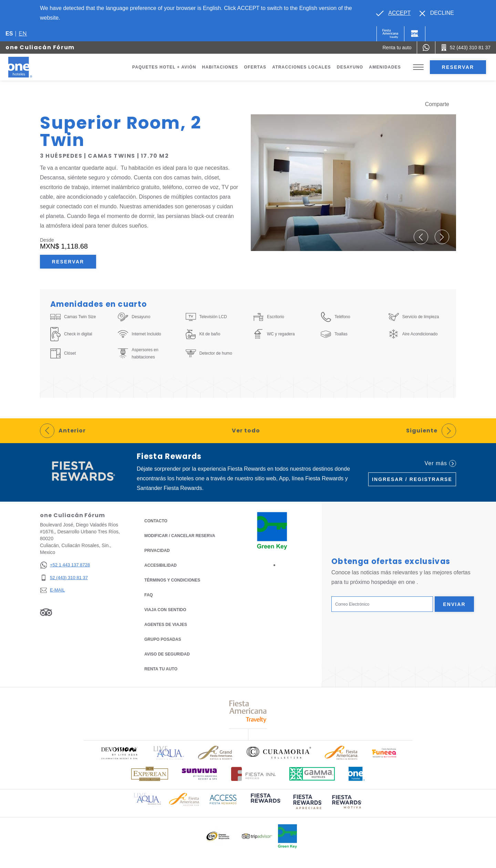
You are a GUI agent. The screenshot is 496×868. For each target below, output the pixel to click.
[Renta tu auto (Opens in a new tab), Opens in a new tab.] (397, 48)
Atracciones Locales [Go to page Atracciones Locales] (302, 67)
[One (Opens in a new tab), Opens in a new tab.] (390, 34)
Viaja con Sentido (165, 610)
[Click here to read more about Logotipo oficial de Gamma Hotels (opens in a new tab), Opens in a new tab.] (312, 774)
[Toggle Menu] (418, 67)
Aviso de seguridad (167, 654)
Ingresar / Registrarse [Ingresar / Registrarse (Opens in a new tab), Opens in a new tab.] (412, 479)
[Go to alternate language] (393, 13)
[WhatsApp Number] (426, 48)
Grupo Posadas (163, 639)
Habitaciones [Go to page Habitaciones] (220, 67)
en (23, 34)
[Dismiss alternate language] (437, 13)
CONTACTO (156, 521)
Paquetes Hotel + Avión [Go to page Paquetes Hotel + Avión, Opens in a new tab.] (164, 67)
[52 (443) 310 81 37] (65, 578)
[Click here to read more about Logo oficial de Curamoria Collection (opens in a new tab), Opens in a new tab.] (279, 753)
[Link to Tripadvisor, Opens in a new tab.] (46, 612)
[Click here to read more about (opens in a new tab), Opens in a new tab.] (265, 803)
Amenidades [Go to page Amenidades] (385, 67)
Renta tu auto (161, 668)
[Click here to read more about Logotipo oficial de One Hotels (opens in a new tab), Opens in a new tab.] (357, 774)
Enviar (454, 604)
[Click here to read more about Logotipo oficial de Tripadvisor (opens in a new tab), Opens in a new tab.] (257, 836)
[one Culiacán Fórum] (28, 67)
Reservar (458, 67)
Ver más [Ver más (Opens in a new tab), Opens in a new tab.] (440, 463)
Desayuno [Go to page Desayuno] (350, 67)
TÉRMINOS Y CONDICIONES (172, 580)
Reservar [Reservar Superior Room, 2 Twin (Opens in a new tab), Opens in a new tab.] (68, 262)
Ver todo (246, 431)
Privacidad (157, 550)
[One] (415, 34)
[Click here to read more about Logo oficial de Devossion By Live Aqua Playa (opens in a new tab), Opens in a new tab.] (119, 753)
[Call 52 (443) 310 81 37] (466, 48)
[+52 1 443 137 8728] (65, 565)
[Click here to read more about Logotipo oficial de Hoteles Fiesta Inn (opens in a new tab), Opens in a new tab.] (253, 774)
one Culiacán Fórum (40, 47)
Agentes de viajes (166, 625)
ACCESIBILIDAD (161, 565)
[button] (421, 237)
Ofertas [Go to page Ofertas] (255, 67)
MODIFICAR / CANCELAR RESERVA (180, 536)
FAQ (149, 595)
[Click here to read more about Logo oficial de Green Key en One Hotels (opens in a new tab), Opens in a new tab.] (287, 836)
